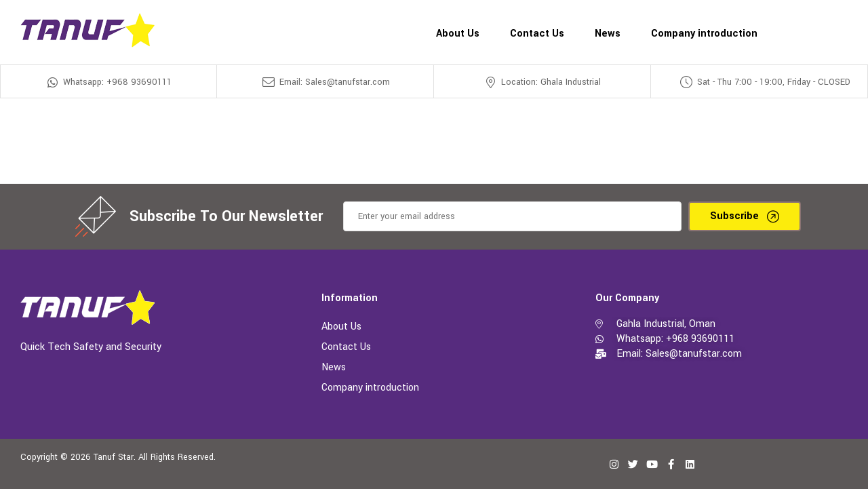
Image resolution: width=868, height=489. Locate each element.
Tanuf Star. (115, 457)
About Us (341, 327)
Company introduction (370, 388)
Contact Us (346, 347)
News (334, 367)
